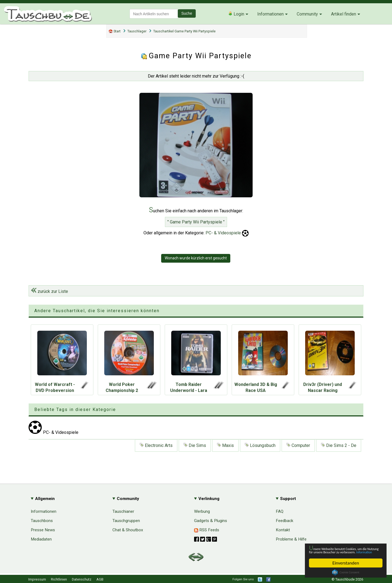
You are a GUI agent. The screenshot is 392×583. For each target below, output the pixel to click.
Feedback (284, 521)
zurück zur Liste (50, 291)
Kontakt (283, 530)
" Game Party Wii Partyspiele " (196, 222)
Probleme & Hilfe (291, 539)
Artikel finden (344, 14)
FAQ (280, 511)
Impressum (37, 579)
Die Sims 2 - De (339, 445)
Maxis (225, 445)
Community (307, 14)
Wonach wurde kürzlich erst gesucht (196, 258)
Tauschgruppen (126, 521)
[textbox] (154, 14)
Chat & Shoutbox (128, 530)
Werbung (202, 511)
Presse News (43, 530)
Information (343, 552)
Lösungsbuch (260, 445)
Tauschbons (42, 521)
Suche (187, 13)
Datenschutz (82, 579)
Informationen (270, 14)
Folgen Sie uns (243, 579)
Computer (298, 445)
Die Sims (195, 445)
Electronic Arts (156, 445)
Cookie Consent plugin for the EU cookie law (346, 572)
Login (236, 14)
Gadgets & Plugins (211, 521)
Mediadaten (41, 539)
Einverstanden (346, 563)
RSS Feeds (207, 530)
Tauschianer (123, 511)
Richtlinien (59, 579)
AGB (100, 579)
